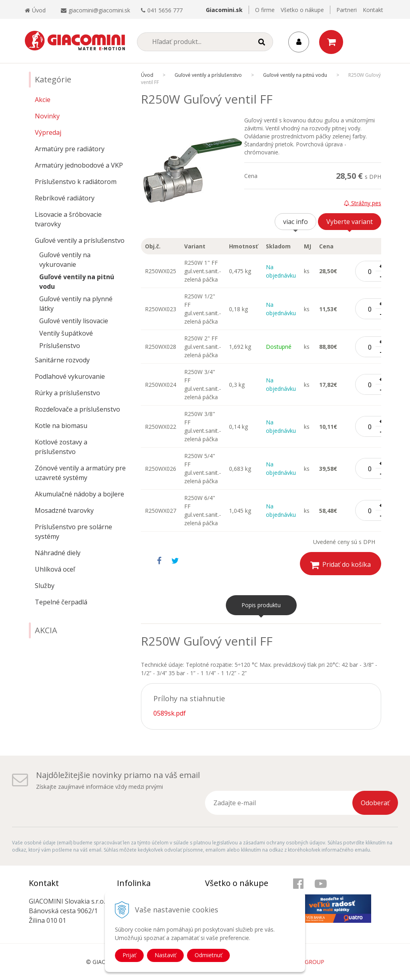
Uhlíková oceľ (55, 569)
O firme (265, 10)
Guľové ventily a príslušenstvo (80, 240)
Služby (45, 586)
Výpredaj (48, 132)
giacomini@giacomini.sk (99, 10)
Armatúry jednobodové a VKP (79, 165)
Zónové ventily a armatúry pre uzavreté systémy (80, 473)
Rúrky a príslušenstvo (67, 393)
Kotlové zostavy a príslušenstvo (61, 447)
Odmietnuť (208, 955)
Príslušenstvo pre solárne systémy (73, 532)
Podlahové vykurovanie (70, 376)
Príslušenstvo (60, 346)
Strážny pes (363, 203)
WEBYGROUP (307, 962)
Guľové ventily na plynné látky (76, 304)
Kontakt (373, 10)
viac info (295, 222)
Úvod (35, 10)
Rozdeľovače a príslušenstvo (77, 409)
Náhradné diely (58, 553)
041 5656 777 (165, 10)
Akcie (43, 100)
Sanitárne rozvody (62, 360)
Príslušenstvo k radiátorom (76, 182)
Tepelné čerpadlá (61, 602)
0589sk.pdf (170, 713)
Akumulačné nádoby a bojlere (79, 494)
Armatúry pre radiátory (70, 149)
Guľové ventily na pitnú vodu (77, 282)
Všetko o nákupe (302, 10)
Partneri (347, 10)
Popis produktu (261, 605)
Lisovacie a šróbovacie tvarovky (68, 219)
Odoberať (375, 803)
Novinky (47, 116)
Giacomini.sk (224, 10)
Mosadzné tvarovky (64, 510)
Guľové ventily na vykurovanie (65, 260)
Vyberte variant (350, 222)
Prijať (129, 955)
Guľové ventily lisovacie (74, 321)
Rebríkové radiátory (65, 198)
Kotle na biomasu (61, 426)
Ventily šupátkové (66, 333)
